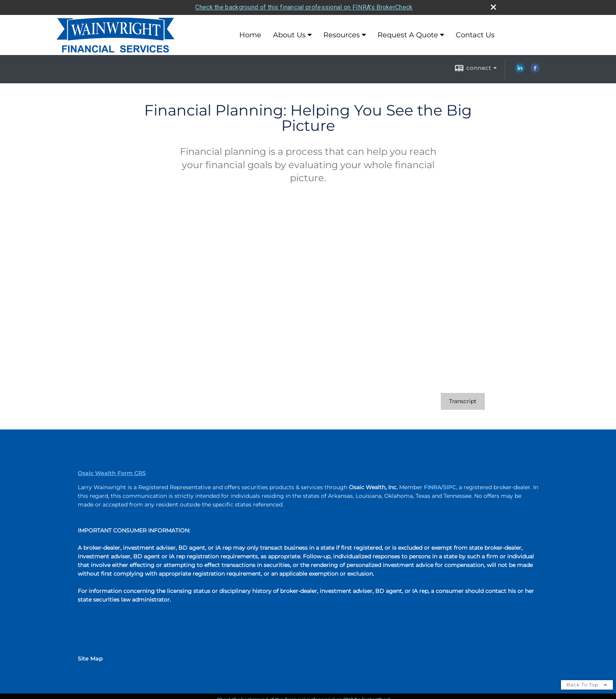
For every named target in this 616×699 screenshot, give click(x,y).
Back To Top (587, 685)
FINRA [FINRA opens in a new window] (433, 487)
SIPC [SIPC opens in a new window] (450, 487)
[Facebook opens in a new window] (535, 71)
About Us (289, 35)
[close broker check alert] (493, 7)
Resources (342, 35)
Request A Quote (408, 35)
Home (250, 35)
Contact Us (475, 35)
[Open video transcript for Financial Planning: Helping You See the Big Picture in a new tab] (463, 401)
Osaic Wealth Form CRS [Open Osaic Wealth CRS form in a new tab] (112, 473)
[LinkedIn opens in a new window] (520, 71)
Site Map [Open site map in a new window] (90, 659)
